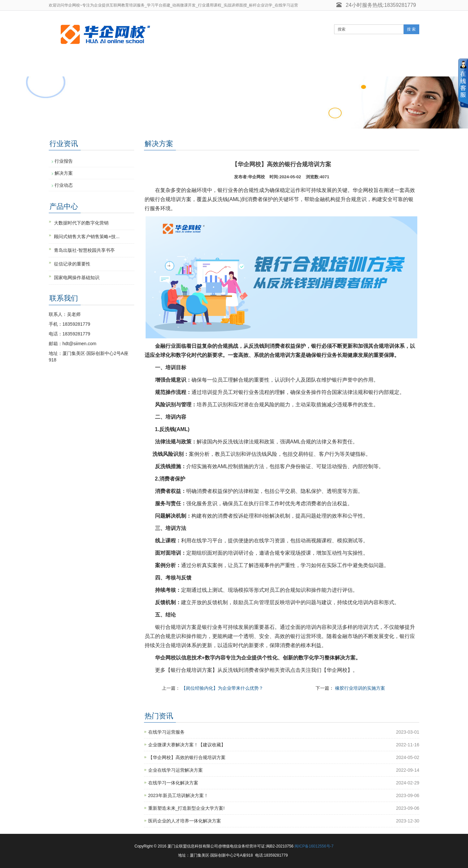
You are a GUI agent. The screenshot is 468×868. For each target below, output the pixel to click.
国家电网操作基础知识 (77, 278)
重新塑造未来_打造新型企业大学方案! (187, 808)
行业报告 (64, 161)
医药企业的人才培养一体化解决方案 (185, 821)
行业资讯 (190, 66)
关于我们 (351, 66)
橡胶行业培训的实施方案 (360, 688)
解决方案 (64, 173)
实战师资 (109, 66)
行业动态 (64, 185)
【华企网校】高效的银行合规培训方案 (187, 757)
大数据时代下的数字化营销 (81, 223)
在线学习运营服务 (166, 732)
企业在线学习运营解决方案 (175, 770)
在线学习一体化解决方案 (173, 783)
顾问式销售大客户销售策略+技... (87, 237)
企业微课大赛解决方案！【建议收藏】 (187, 745)
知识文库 (230, 66)
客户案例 (270, 66)
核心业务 (149, 66)
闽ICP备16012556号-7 (314, 846)
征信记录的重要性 (72, 264)
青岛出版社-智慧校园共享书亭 (84, 250)
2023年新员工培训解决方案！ (178, 795)
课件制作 (311, 66)
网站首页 (69, 66)
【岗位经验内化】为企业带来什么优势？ (222, 688)
